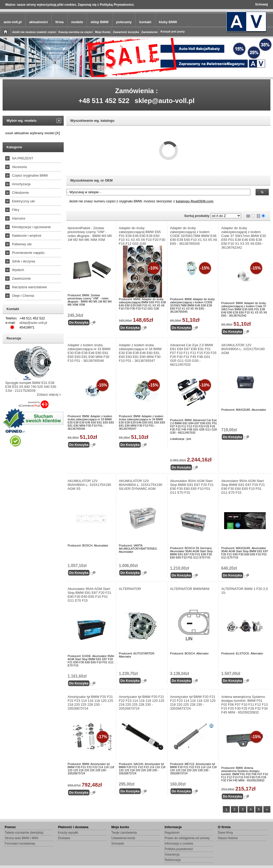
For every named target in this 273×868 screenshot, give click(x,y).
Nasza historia (228, 838)
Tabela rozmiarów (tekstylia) (24, 833)
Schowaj (261, 4)
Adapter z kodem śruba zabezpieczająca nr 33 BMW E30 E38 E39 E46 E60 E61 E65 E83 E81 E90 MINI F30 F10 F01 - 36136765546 (89, 353)
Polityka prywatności (179, 849)
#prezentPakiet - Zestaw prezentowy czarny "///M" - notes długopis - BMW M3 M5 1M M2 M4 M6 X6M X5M (90, 234)
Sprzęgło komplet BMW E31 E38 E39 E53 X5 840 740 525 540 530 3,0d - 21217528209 (31, 387)
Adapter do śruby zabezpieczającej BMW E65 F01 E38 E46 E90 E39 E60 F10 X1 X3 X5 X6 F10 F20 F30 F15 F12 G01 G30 (142, 236)
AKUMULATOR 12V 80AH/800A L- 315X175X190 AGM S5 (89, 485)
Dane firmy (225, 833)
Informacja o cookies (179, 844)
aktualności (38, 22)
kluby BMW (168, 22)
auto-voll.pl (13, 22)
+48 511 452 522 (104, 101)
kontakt (145, 22)
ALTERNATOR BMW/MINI (190, 589)
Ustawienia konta (123, 838)
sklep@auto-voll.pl (165, 101)
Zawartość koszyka (126, 32)
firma (60, 22)
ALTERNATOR (130, 589)
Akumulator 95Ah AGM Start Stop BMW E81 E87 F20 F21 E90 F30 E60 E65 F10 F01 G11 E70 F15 (192, 487)
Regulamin (172, 833)
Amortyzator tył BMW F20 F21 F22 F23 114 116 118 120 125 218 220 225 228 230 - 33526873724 (90, 703)
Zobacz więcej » (49, 394)
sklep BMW (99, 22)
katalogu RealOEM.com (194, 201)
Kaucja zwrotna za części (76, 32)
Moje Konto (103, 32)
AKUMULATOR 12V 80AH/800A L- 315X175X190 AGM (243, 349)
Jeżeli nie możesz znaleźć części (34, 32)
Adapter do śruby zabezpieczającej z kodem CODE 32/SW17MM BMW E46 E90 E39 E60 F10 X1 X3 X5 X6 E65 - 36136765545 (194, 236)
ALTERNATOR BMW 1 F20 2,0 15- (245, 591)
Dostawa (64, 838)
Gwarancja (172, 854)
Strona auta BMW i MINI (21, 838)
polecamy (124, 22)
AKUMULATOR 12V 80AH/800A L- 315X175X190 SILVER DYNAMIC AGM (141, 485)
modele (77, 22)
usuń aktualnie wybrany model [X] (32, 133)
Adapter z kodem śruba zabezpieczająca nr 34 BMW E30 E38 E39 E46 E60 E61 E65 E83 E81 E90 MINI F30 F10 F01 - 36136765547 (140, 353)
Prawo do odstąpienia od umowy (187, 838)
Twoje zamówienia (124, 833)
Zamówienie (150, 32)
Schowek (118, 844)
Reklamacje (173, 860)
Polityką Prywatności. (117, 5)
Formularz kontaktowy (20, 844)
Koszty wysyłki (68, 833)
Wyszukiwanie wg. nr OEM (91, 180)
